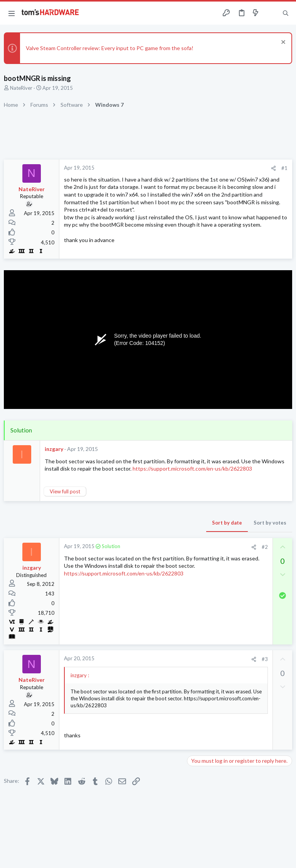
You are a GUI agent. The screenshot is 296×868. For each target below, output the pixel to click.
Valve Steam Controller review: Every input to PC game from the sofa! (110, 48)
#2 (265, 547)
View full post (65, 491)
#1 (284, 168)
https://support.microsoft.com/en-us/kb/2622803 (192, 468)
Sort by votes (270, 523)
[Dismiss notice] (282, 43)
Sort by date (227, 523)
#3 (265, 659)
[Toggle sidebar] (271, 13)
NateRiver (21, 88)
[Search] (286, 13)
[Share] (273, 168)
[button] (12, 13)
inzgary (54, 449)
